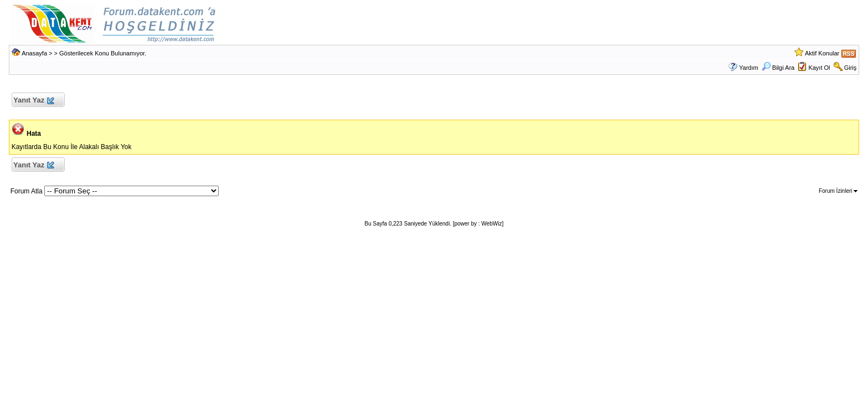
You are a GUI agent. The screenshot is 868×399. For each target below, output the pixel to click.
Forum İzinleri (838, 191)
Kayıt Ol (819, 68)
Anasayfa (34, 53)
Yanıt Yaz (33, 101)
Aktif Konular (822, 53)
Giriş (851, 68)
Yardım (749, 68)
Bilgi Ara (778, 68)
